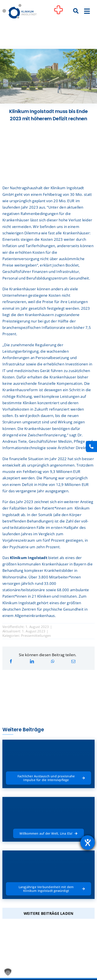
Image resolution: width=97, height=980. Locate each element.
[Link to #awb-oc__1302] (58, 12)
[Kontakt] (91, 446)
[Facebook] (11, 661)
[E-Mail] (73, 661)
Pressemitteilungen (36, 635)
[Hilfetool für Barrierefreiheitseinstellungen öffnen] (88, 843)
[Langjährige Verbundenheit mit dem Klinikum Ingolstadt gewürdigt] (48, 888)
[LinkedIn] (32, 661)
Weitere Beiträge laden (49, 913)
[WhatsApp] (53, 661)
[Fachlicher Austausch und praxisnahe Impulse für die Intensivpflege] (48, 778)
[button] (8, 972)
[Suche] (76, 11)
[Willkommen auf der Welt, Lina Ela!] (48, 833)
